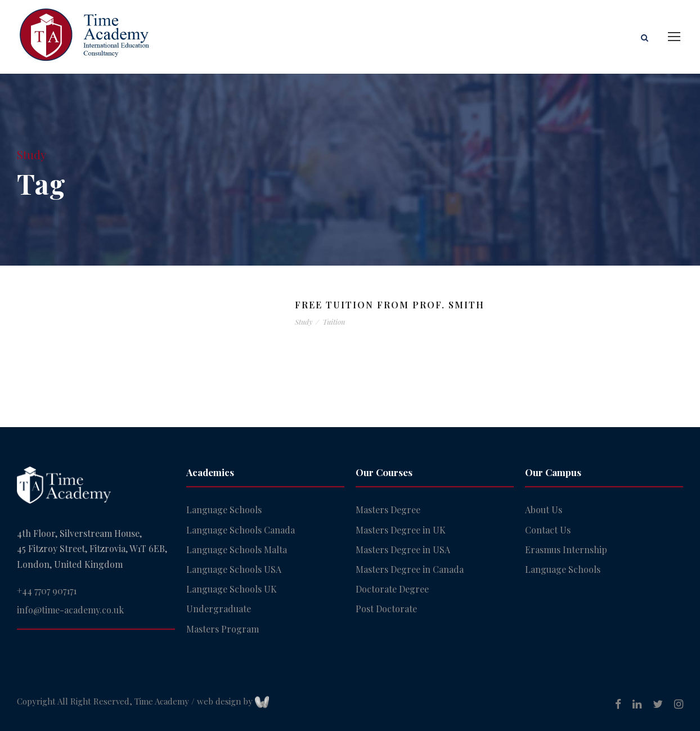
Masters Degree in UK (401, 530)
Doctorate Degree (392, 589)
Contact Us (548, 530)
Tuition (334, 322)
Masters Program (223, 629)
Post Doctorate (386, 609)
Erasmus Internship (566, 550)
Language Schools (224, 510)
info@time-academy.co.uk (70, 610)
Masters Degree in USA (403, 550)
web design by (233, 701)
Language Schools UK (232, 589)
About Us (544, 510)
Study (304, 322)
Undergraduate (219, 609)
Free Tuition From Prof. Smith (390, 305)
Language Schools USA (234, 569)
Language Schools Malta (237, 550)
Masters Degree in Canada (410, 569)
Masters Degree (388, 510)
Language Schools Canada (241, 530)
